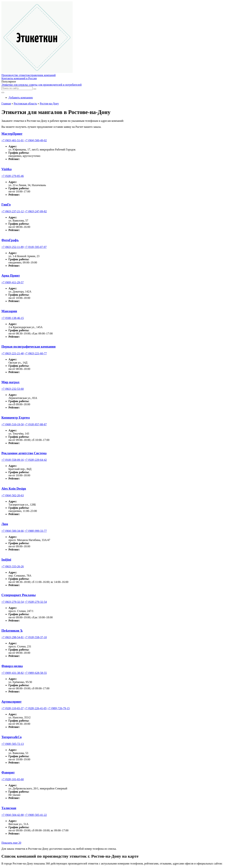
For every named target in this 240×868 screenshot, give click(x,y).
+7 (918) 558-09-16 (13, 460)
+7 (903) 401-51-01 (13, 140)
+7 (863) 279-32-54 (13, 602)
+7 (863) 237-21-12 (13, 211)
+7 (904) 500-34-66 (13, 531)
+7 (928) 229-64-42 (35, 460)
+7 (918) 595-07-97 (35, 247)
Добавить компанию (21, 98)
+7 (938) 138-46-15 (13, 318)
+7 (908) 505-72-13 (13, 744)
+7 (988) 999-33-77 (35, 531)
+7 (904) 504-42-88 (13, 815)
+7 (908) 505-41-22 (35, 815)
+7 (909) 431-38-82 (13, 673)
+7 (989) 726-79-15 (58, 708)
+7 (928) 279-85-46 (13, 176)
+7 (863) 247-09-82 (35, 211)
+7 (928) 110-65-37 (13, 708)
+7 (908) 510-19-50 (13, 424)
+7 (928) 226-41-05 (35, 708)
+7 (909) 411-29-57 (13, 282)
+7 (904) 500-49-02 (35, 140)
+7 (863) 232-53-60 (13, 389)
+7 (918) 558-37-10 (35, 637)
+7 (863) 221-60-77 (35, 353)
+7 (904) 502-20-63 (13, 495)
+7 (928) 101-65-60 (13, 779)
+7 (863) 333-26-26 (13, 566)
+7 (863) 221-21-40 (13, 353)
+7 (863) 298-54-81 (13, 637)
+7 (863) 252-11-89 (13, 247)
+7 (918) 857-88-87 (35, 424)
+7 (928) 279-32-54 (35, 602)
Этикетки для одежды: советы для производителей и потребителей (42, 85)
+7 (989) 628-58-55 (35, 673)
